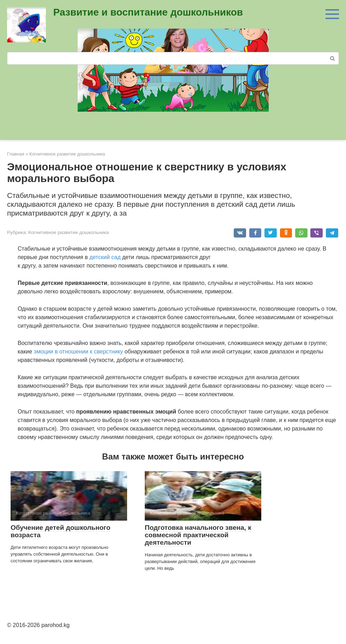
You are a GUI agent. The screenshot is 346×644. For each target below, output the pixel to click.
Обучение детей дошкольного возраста (61, 531)
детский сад (105, 257)
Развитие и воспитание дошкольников (148, 12)
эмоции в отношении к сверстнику (79, 352)
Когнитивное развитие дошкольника (68, 232)
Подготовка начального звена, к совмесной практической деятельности (198, 535)
